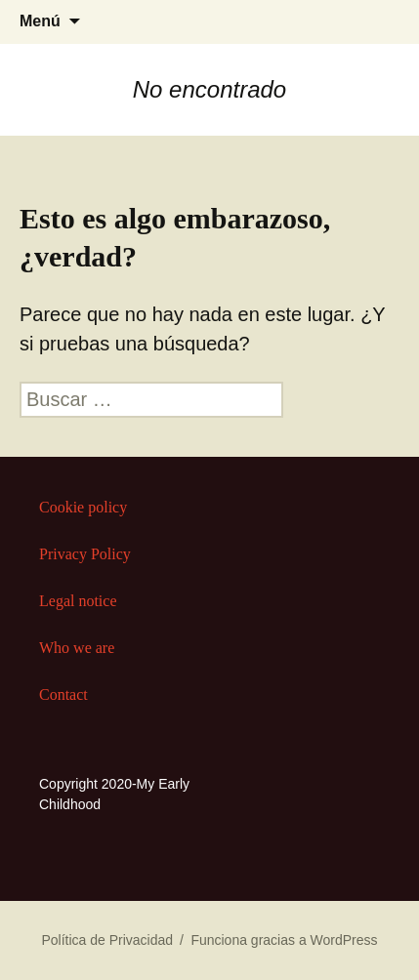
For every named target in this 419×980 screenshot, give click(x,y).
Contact (63, 694)
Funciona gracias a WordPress (284, 940)
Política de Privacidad (107, 940)
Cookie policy (83, 507)
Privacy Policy (85, 554)
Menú (40, 21)
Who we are (77, 648)
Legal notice (78, 601)
